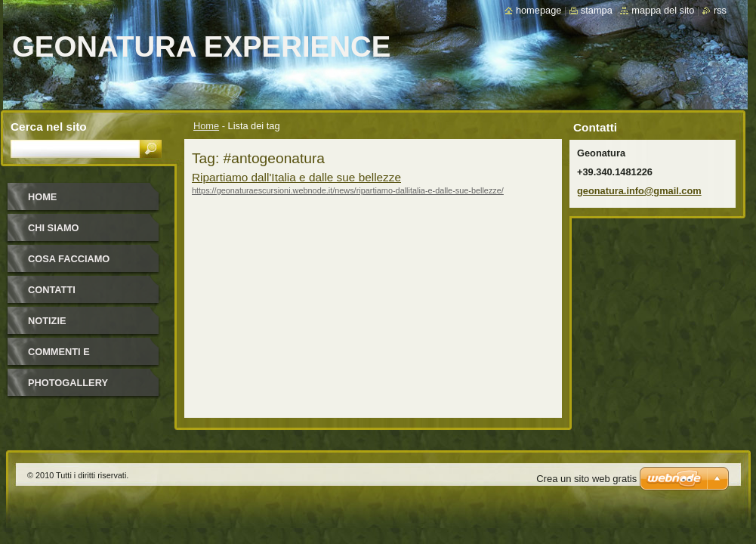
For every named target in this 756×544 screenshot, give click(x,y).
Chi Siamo (54, 228)
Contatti (52, 290)
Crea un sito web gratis (586, 479)
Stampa (597, 10)
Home (206, 126)
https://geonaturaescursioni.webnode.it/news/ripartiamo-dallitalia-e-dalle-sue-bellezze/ (348, 190)
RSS (720, 10)
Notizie (47, 321)
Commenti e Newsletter (61, 357)
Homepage (538, 10)
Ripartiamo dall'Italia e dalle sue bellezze (296, 177)
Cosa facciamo (69, 259)
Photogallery (68, 383)
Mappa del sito (663, 10)
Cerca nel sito (49, 127)
